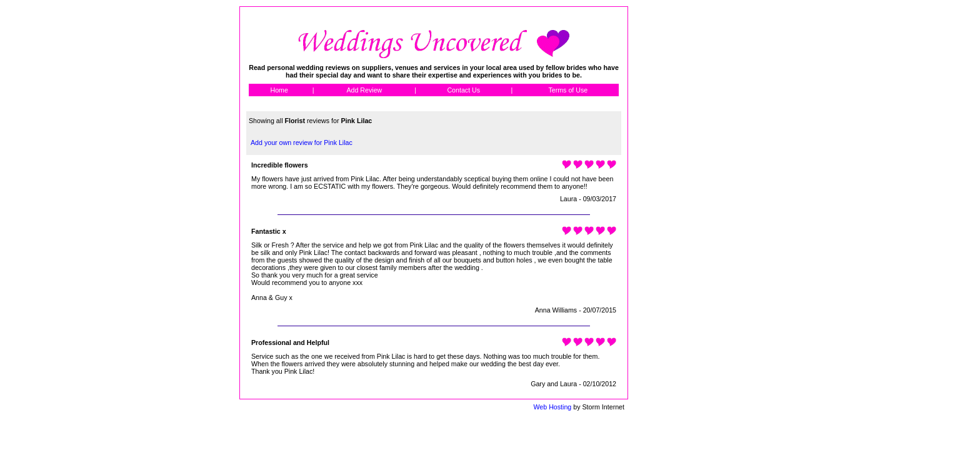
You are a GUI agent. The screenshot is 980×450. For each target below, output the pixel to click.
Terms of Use (568, 90)
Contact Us (463, 90)
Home (279, 90)
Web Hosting (552, 407)
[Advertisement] (684, 194)
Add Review (364, 90)
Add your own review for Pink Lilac (302, 142)
